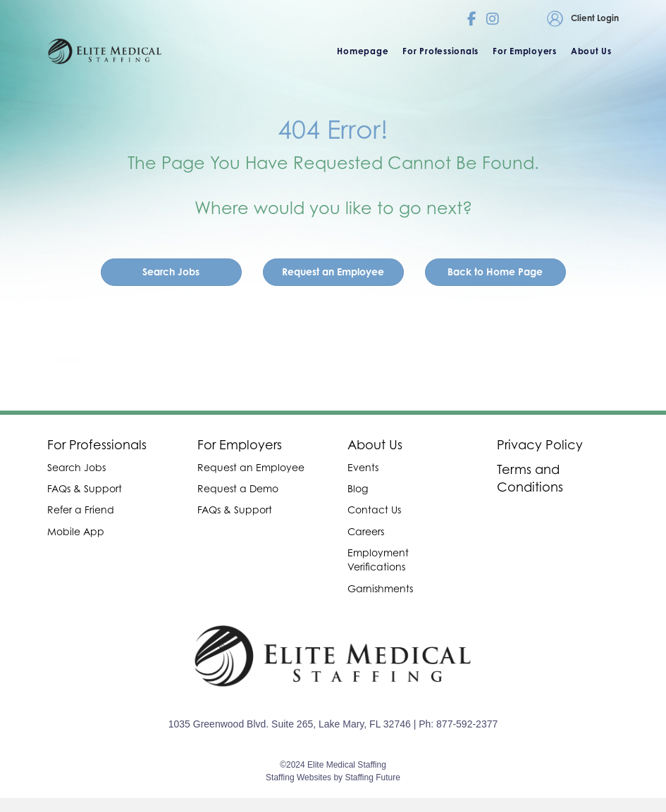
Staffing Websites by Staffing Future (333, 777)
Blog (358, 488)
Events (363, 467)
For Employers (240, 445)
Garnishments (380, 588)
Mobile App (76, 531)
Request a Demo (238, 488)
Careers (366, 531)
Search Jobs (76, 467)
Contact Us (374, 510)
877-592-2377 (467, 724)
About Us (375, 445)
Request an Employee (251, 467)
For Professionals (97, 445)
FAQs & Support (85, 488)
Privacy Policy (540, 445)
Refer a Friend (81, 510)
